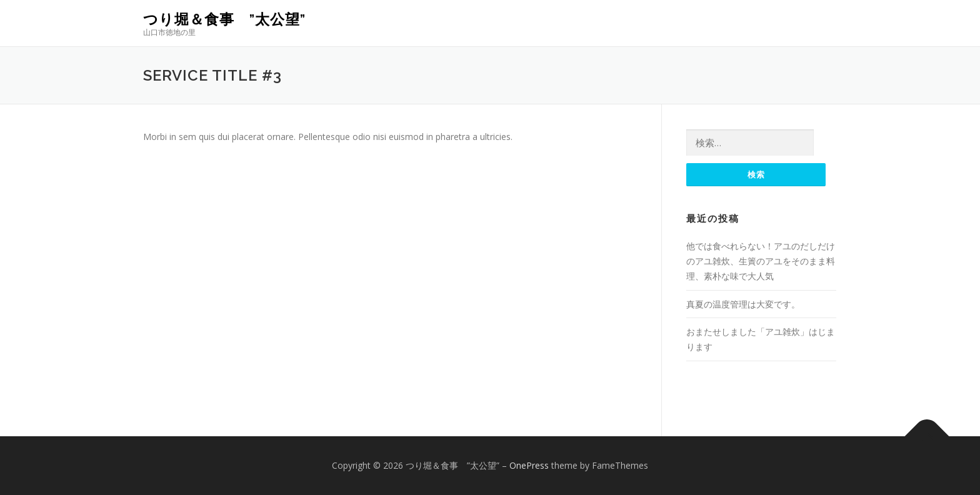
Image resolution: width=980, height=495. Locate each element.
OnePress (529, 465)
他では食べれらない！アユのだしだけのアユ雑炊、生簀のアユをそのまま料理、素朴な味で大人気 (761, 261)
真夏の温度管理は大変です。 (743, 304)
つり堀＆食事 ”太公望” (224, 19)
